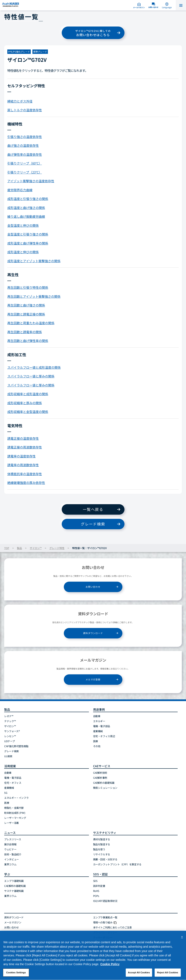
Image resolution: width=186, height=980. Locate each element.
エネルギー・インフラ (16, 798)
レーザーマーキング (15, 818)
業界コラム (10, 864)
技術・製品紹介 (13, 854)
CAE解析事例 (100, 778)
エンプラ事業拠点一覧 (105, 917)
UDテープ (9, 741)
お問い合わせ (93, 587)
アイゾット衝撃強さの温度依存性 (31, 181)
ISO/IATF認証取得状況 (105, 901)
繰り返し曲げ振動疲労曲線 (26, 216)
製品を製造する (102, 844)
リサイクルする (102, 854)
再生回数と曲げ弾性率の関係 (28, 341)
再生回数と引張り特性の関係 (28, 287)
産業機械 (98, 731)
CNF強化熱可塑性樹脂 (16, 746)
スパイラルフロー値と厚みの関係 (31, 376)
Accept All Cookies (139, 974)
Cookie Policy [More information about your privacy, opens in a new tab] (110, 966)
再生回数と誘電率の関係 (25, 332)
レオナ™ (9, 716)
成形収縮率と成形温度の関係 (28, 394)
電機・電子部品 (102, 726)
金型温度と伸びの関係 (23, 225)
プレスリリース (13, 839)
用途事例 (99, 709)
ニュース (10, 833)
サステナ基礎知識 (14, 891)
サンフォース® (12, 731)
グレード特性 (57, 548)
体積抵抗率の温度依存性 (25, 474)
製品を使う (99, 849)
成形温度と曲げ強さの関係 (26, 208)
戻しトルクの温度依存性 (25, 110)
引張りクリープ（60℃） (25, 163)
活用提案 (10, 766)
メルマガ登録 (93, 679)
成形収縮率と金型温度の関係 (28, 412)
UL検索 (8, 756)
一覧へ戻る (93, 509)
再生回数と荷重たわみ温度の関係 (31, 323)
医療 (96, 741)
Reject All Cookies (168, 974)
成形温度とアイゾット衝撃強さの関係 (34, 261)
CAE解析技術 (100, 773)
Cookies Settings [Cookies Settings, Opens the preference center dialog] (16, 974)
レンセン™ (10, 736)
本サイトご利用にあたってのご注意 (112, 927)
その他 (97, 746)
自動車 (97, 716)
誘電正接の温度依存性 (23, 438)
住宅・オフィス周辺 (104, 736)
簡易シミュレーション (105, 788)
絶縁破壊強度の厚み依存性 (26, 483)
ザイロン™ (36, 548)
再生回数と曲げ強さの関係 (26, 305)
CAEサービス (102, 766)
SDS (95, 881)
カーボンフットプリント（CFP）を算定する (117, 864)
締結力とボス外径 (20, 101)
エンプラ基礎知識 (14, 881)
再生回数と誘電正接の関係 (26, 314)
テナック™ (10, 721)
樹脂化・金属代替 (14, 808)
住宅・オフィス (13, 783)
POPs (96, 896)
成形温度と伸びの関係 (23, 252)
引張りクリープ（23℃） (25, 172)
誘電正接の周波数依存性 (25, 447)
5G (6, 793)
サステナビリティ (105, 833)
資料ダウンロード (93, 633)
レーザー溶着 (12, 823)
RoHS (96, 891)
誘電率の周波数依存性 (23, 465)
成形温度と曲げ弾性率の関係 (28, 243)
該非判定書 (99, 886)
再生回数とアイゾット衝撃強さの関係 (34, 296)
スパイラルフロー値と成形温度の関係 (34, 367)
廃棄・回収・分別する (105, 859)
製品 (19, 548)
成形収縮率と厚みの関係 (25, 403)
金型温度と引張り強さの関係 (28, 234)
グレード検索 (93, 524)
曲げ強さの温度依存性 (23, 145)
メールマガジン (13, 922)
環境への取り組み (105, 922)
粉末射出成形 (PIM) (15, 813)
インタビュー (12, 859)
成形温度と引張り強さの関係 (28, 199)
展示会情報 (10, 844)
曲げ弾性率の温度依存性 (25, 154)
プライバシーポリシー (105, 932)
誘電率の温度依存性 (21, 456)
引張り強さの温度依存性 (25, 137)
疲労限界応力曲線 (20, 190)
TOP (7, 548)
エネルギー (99, 721)
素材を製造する (102, 839)
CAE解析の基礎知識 (104, 783)
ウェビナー (10, 849)
